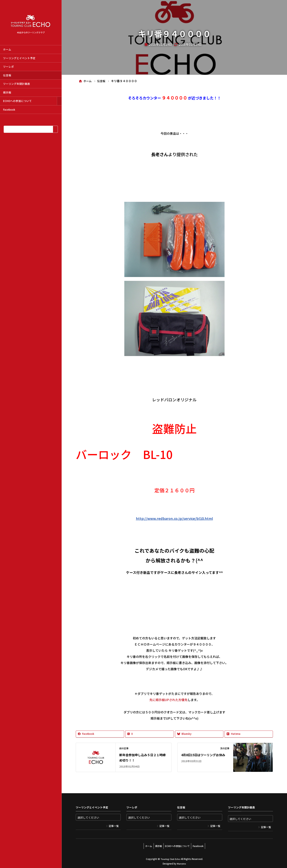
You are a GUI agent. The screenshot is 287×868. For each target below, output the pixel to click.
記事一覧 (114, 826)
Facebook (9, 109)
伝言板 (7, 75)
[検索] (55, 129)
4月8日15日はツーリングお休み (203, 755)
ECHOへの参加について (17, 101)
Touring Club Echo (170, 857)
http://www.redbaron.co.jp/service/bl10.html (174, 518)
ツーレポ (8, 67)
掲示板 (7, 92)
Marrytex (182, 862)
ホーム (7, 49)
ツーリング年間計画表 (17, 84)
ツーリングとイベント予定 (19, 58)
